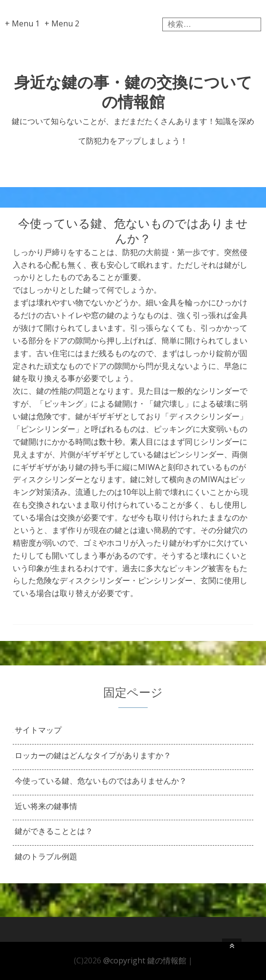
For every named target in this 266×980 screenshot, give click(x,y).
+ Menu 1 (22, 23)
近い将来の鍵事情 (46, 806)
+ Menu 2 (62, 23)
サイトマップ (38, 730)
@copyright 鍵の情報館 (145, 960)
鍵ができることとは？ (54, 831)
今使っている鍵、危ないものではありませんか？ (101, 781)
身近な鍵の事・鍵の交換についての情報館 (133, 92)
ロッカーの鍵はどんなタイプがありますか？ (93, 755)
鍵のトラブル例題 (46, 856)
